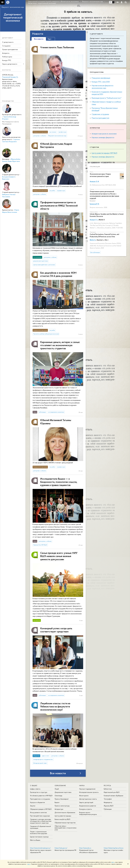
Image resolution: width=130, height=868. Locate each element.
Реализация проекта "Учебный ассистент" (107, 98)
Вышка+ (57, 802)
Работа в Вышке (35, 840)
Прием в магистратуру (62, 806)
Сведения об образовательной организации (40, 827)
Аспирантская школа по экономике (104, 134)
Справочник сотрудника (100, 114)
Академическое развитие (88, 806)
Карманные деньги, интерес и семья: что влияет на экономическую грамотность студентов (60, 345)
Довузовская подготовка (63, 792)
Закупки (33, 806)
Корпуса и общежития (37, 802)
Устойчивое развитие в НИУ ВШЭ (41, 796)
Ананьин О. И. (94, 181)
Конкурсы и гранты (86, 809)
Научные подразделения (87, 789)
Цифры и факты (35, 789)
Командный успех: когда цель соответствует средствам (56, 630)
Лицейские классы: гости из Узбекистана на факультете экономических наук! (55, 706)
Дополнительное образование (65, 812)
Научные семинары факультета (103, 137)
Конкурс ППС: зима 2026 (101, 82)
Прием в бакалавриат (62, 799)
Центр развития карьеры (63, 816)
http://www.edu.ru (85, 848)
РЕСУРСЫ (107, 786)
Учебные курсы (7, 57)
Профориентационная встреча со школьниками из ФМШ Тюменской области (59, 205)
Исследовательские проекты (89, 792)
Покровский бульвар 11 (10, 77)
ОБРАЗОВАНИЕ (60, 786)
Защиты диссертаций (86, 802)
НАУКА (82, 786)
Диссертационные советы (88, 799)
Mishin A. (93, 240)
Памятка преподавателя (100, 118)
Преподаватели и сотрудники (40, 799)
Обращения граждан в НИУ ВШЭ (41, 809)
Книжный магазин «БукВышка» (114, 796)
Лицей (57, 789)
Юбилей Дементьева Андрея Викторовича (56, 145)
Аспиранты (6, 53)
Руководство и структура (39, 792)
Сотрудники (6, 46)
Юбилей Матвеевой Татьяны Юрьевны (56, 422)
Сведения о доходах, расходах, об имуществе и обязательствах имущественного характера (41, 821)
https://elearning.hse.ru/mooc (114, 848)
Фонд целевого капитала (38, 812)
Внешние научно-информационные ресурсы (88, 813)
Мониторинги (84, 796)
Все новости (58, 773)
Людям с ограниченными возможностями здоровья (39, 832)
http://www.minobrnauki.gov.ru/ (40, 848)
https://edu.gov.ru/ (61, 848)
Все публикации (95, 252)
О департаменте (8, 42)
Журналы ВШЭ (109, 806)
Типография (108, 799)
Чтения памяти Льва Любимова (57, 47)
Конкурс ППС (7, 60)
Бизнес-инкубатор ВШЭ (62, 819)
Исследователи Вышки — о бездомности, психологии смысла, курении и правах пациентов (59, 482)
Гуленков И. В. (95, 204)
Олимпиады (58, 796)
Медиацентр (108, 802)
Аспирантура (59, 809)
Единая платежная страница (39, 837)
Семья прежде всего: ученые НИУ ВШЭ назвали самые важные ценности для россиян (59, 556)
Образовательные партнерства (65, 823)
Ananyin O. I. (94, 220)
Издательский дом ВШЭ (112, 792)
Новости (38, 34)
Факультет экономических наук (13, 7)
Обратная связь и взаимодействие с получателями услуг (66, 828)
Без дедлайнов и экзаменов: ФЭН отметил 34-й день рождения (58, 274)
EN (113, 2)
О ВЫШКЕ (34, 786)
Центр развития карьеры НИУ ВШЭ (104, 153)
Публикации (95, 167)
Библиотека (108, 789)
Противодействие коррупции (40, 816)
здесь (113, 862)
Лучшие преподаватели (10, 49)
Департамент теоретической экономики (13, 17)
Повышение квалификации (101, 78)
